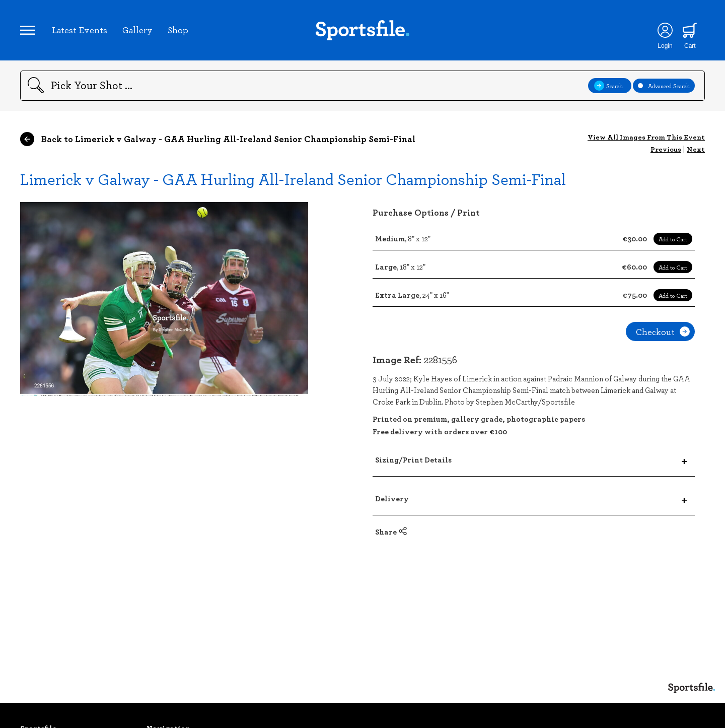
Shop (178, 30)
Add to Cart (673, 239)
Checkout (663, 332)
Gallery (137, 30)
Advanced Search (664, 86)
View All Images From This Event (646, 137)
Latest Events (80, 30)
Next (696, 149)
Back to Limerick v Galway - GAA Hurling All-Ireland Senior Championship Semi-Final (218, 139)
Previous (666, 149)
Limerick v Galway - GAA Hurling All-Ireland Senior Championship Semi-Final (293, 179)
